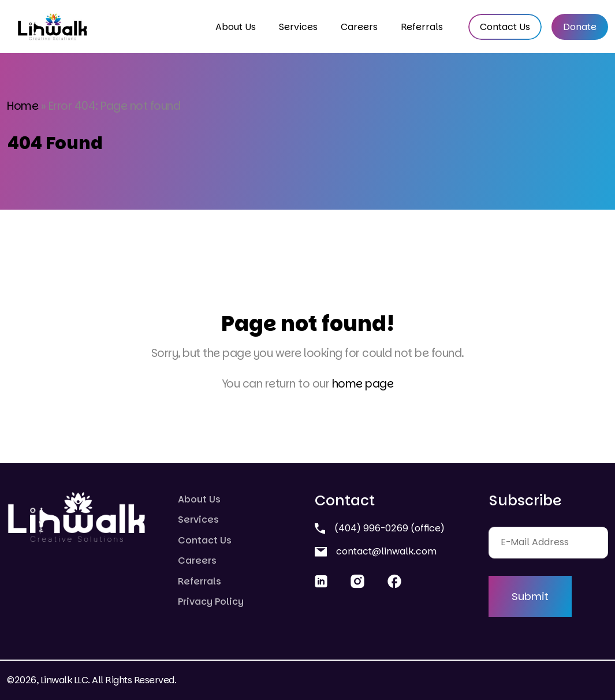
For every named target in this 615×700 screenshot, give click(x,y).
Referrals (422, 27)
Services (298, 27)
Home (23, 106)
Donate (580, 27)
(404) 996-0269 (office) (380, 528)
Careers (359, 27)
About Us (236, 27)
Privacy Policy (211, 602)
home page (363, 384)
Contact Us (505, 27)
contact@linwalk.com (376, 551)
